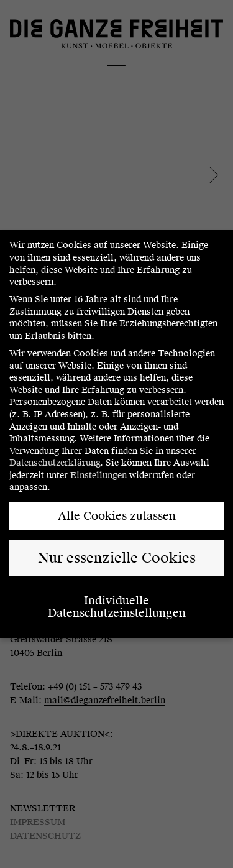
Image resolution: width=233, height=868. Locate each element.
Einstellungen (98, 475)
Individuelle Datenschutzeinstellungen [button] (117, 607)
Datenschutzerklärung (55, 463)
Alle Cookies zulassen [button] (117, 516)
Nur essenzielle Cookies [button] (117, 558)
